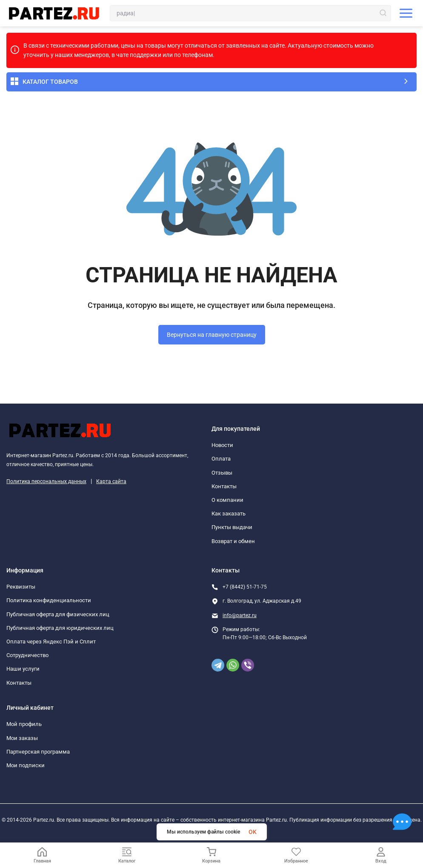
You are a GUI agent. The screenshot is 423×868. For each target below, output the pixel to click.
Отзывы (222, 473)
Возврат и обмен (233, 541)
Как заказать (229, 514)
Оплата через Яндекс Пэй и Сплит (51, 642)
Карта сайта (111, 481)
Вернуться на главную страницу (212, 335)
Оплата (221, 459)
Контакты (224, 486)
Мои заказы (22, 738)
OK (253, 832)
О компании (227, 500)
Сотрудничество (27, 655)
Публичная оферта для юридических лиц (60, 628)
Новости (222, 445)
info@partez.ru (240, 615)
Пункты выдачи (232, 527)
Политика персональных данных (46, 481)
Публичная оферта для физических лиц (58, 614)
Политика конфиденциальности (49, 600)
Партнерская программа (38, 752)
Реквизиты (21, 587)
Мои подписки (26, 765)
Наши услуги (23, 669)
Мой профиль (24, 724)
